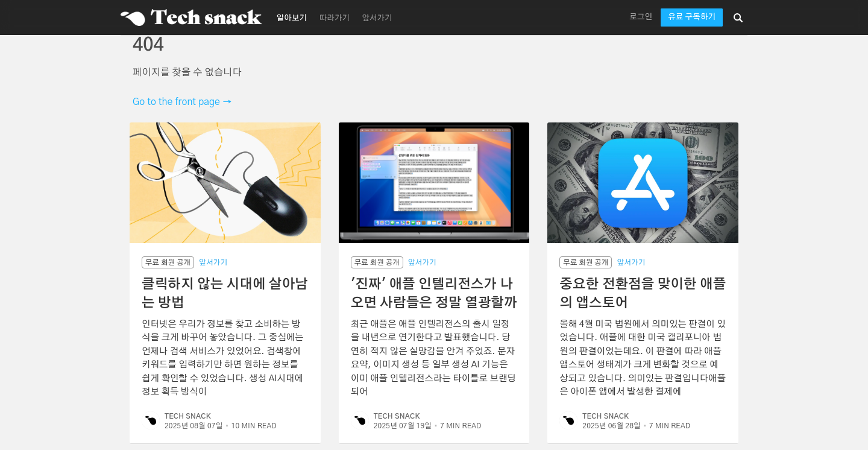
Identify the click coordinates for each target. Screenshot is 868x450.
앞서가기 (377, 18)
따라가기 (335, 18)
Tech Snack (188, 416)
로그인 (641, 17)
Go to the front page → (182, 102)
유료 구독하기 (692, 17)
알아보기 (292, 18)
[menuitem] (290, 17)
